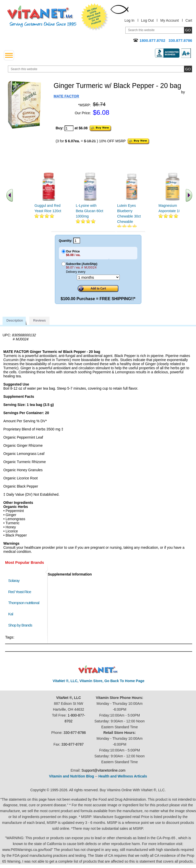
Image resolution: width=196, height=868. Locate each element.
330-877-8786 (75, 733)
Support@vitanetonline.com (103, 770)
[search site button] (188, 69)
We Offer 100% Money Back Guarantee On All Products (95, 17)
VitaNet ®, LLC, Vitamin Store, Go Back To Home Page (99, 681)
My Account (169, 20)
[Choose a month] (98, 277)
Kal (11, 614)
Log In (130, 20)
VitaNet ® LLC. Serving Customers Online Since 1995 (42, 16)
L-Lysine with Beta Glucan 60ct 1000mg (89, 211)
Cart (189, 20)
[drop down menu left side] (9, 55)
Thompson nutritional (24, 603)
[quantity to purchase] (69, 128)
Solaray (14, 580)
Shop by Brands (21, 625)
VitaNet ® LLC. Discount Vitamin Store (98, 669)
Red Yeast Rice (20, 592)
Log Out (148, 20)
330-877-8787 (73, 744)
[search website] (100, 69)
